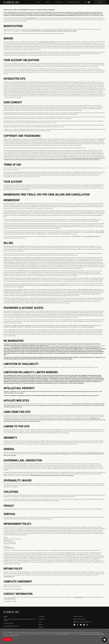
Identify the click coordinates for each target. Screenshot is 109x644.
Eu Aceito (7, 639)
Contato (41, 627)
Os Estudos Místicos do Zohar (11, 626)
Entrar (87, 2)
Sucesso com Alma (8, 623)
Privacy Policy (18, 589)
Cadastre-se (100, 2)
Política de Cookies (64, 634)
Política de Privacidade (79, 619)
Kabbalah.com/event (92, 236)
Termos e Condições (86, 634)
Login (40, 622)
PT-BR (39, 2)
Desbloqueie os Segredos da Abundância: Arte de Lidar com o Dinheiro (20, 620)
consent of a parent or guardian (47, 42)
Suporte (41, 625)
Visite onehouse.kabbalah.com (83, 622)
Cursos (48, 2)
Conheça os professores (74, 2)
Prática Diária (59, 2)
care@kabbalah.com (9, 548)
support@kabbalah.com (10, 599)
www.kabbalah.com (32, 18)
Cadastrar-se (42, 619)
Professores (42, 617)
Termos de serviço (78, 617)
